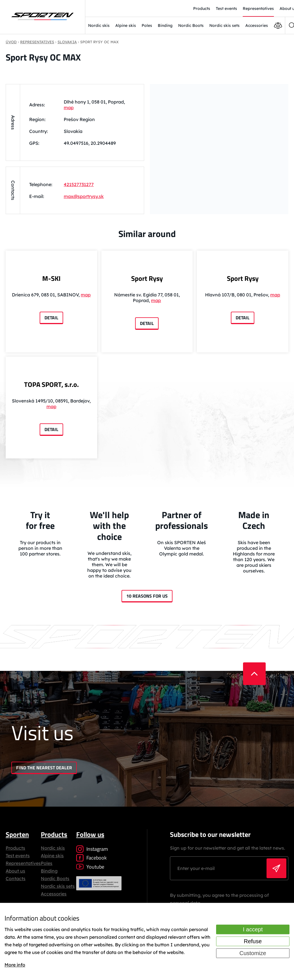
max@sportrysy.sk (84, 196)
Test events (18, 856)
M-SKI (51, 278)
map (69, 107)
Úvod (11, 42)
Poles (147, 25)
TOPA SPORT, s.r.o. (51, 384)
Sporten (17, 834)
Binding (165, 25)
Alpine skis (126, 25)
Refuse (253, 942)
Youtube (90, 867)
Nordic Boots (191, 25)
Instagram (92, 849)
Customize (253, 953)
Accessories (257, 25)
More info (15, 965)
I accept (253, 930)
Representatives (23, 863)
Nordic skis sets (224, 25)
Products (15, 848)
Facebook (91, 858)
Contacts (16, 878)
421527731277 (79, 184)
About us (15, 871)
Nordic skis (99, 25)
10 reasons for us (147, 596)
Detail (51, 318)
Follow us (90, 834)
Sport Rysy (147, 278)
